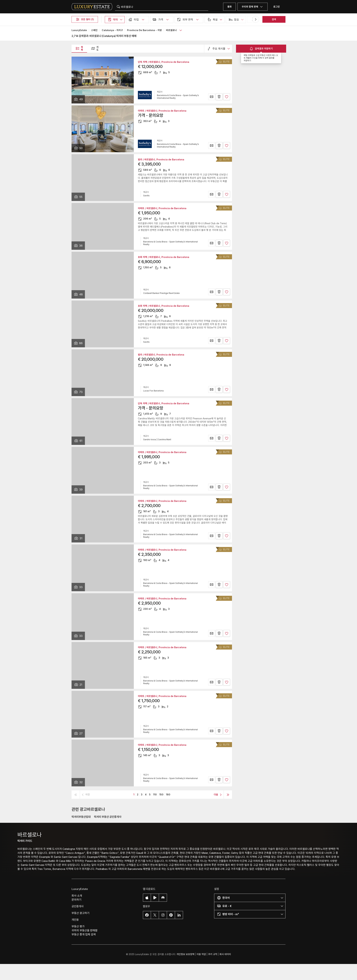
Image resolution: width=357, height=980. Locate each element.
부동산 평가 (78, 926)
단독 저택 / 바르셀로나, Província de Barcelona (164, 62)
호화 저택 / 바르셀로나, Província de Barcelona (164, 257)
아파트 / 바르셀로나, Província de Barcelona (162, 111)
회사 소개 (77, 896)
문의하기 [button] (76, 900)
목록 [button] (79, 48)
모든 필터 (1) (85, 19)
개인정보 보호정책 (185, 954)
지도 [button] (95, 48)
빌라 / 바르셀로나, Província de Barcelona (161, 160)
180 (168, 794)
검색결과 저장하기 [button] (261, 49)
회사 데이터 (225, 954)
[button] (115, 20)
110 (155, 794)
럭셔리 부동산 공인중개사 (108, 817)
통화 (229, 7)
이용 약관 (201, 954)
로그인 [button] (277, 7)
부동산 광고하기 (80, 913)
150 (161, 794)
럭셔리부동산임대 (81, 817)
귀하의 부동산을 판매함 (84, 930)
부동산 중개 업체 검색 (84, 934)
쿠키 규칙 (213, 954)
